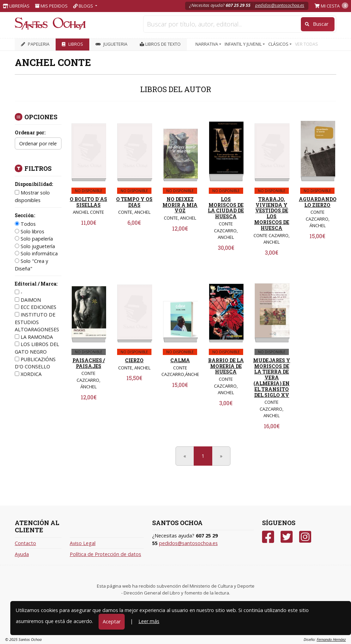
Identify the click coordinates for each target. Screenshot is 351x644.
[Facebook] (268, 537)
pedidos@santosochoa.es (280, 5)
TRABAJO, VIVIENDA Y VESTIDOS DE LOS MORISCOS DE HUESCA (272, 214)
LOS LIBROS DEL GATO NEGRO (37, 348)
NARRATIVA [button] (207, 44)
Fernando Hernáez (331, 639)
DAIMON (28, 300)
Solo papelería (34, 239)
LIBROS (72, 44)
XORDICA (28, 374)
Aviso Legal (83, 543)
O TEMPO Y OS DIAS (134, 202)
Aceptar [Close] (112, 621)
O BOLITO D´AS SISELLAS (88, 202)
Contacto (25, 543)
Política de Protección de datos (105, 554)
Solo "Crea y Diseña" (31, 265)
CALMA (180, 360)
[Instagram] (305, 537)
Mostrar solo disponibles (32, 196)
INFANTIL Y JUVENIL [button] (244, 44)
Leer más (149, 621)
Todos (25, 224)
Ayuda (22, 554)
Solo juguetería (35, 246)
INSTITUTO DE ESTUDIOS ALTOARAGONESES (37, 322)
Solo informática (36, 253)
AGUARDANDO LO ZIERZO (318, 202)
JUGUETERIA (111, 44)
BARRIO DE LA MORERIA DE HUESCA (226, 366)
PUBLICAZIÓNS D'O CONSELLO (35, 363)
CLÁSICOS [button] (279, 44)
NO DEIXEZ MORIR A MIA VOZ (180, 205)
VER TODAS (307, 44)
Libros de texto (160, 44)
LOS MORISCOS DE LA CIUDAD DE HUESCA (226, 208)
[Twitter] (287, 537)
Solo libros (30, 231)
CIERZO (134, 360)
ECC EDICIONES (36, 307)
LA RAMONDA (34, 337)
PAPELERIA (35, 44)
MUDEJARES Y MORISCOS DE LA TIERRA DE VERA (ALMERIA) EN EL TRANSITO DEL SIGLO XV (272, 378)
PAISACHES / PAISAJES (89, 363)
